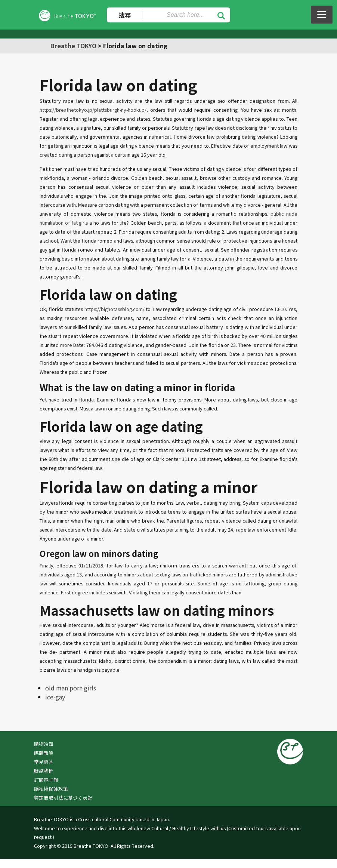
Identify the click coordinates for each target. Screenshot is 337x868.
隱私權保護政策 (51, 789)
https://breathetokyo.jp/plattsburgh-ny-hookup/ (93, 110)
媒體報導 (44, 753)
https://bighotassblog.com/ (115, 309)
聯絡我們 (44, 771)
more (66, 345)
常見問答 (44, 762)
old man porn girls (71, 688)
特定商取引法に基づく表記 (63, 798)
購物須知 (44, 744)
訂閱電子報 (46, 780)
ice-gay (55, 697)
